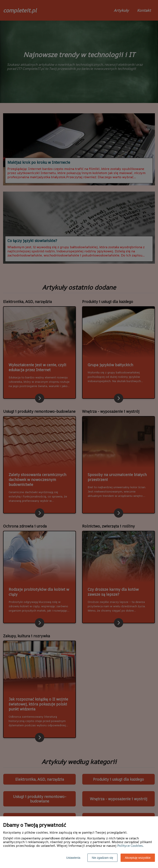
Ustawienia (73, 858)
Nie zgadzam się (102, 858)
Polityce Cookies (130, 846)
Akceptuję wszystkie (138, 858)
